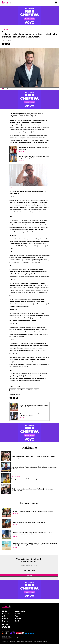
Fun (16, 616)
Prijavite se (29, 575)
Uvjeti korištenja (29, 641)
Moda (5, 611)
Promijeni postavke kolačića (40, 641)
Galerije (5, 618)
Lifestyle (6, 614)
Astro (6, 29)
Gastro (18, 621)
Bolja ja (18, 618)
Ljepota (5, 621)
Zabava (13, 390)
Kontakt (4, 641)
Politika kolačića (20, 641)
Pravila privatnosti (11, 641)
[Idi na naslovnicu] (6, 3)
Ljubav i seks (20, 611)
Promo (18, 614)
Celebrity (29, 390)
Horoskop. (21, 390)
